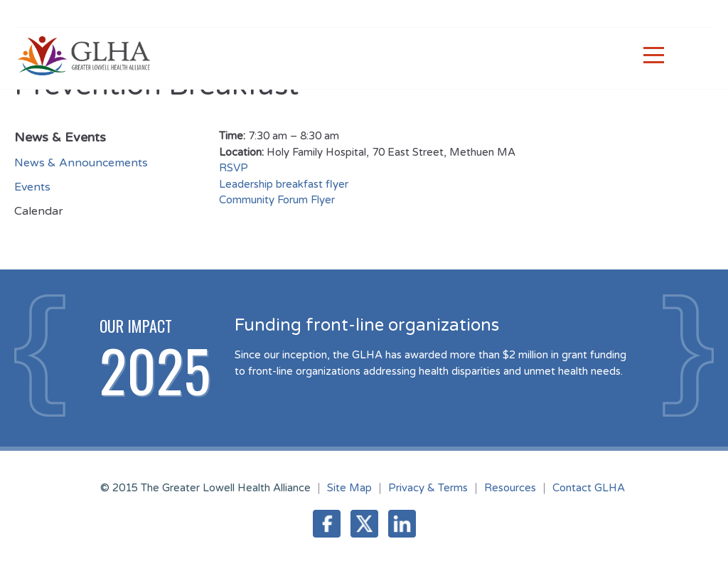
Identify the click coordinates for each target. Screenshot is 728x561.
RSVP (235, 168)
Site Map (349, 488)
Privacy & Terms (428, 488)
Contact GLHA (589, 488)
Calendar (39, 211)
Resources (510, 488)
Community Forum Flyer (277, 200)
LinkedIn (402, 524)
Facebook (327, 524)
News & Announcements (81, 163)
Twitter (364, 524)
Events (32, 187)
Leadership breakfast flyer (284, 184)
